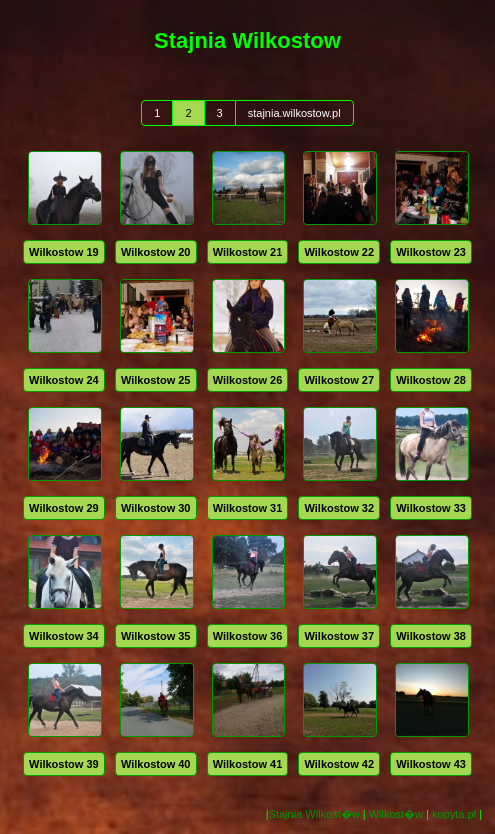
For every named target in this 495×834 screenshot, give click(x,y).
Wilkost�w (396, 814)
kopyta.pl (454, 814)
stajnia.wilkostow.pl (294, 113)
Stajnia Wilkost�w (314, 814)
